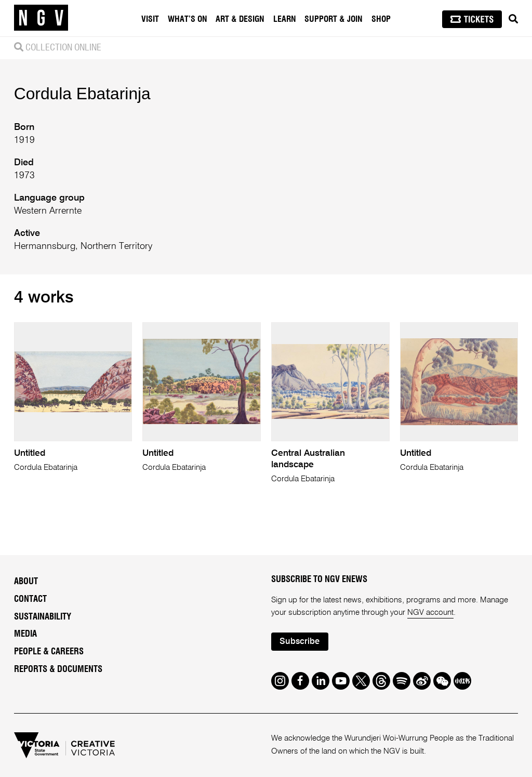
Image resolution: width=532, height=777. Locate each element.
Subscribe (300, 642)
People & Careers (49, 652)
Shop (381, 19)
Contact (30, 599)
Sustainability (43, 617)
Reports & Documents (58, 669)
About (26, 582)
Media (25, 634)
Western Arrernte (48, 211)
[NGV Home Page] (41, 18)
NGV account (430, 613)
